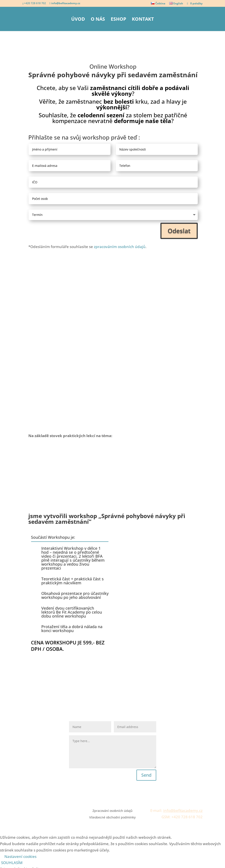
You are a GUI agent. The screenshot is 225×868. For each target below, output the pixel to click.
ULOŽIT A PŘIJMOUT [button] (17, 865)
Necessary (14, 807)
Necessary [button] (9, 801)
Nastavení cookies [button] (20, 729)
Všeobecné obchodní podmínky (112, 691)
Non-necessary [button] (13, 833)
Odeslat (179, 231)
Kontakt (143, 20)
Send (146, 648)
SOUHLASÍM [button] (12, 736)
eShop (118, 20)
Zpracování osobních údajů (112, 684)
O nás (98, 20)
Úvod (78, 20)
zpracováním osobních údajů (120, 247)
